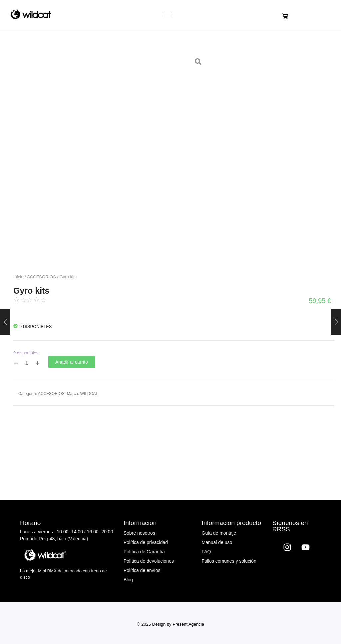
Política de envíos (142, 570)
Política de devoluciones (149, 561)
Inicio (18, 277)
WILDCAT (89, 394)
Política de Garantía (144, 552)
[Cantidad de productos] (27, 363)
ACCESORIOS (41, 277)
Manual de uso (217, 542)
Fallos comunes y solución (229, 561)
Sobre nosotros (139, 533)
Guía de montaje (219, 533)
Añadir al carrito (72, 362)
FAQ (206, 552)
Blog (128, 580)
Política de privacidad (146, 542)
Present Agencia (188, 624)
